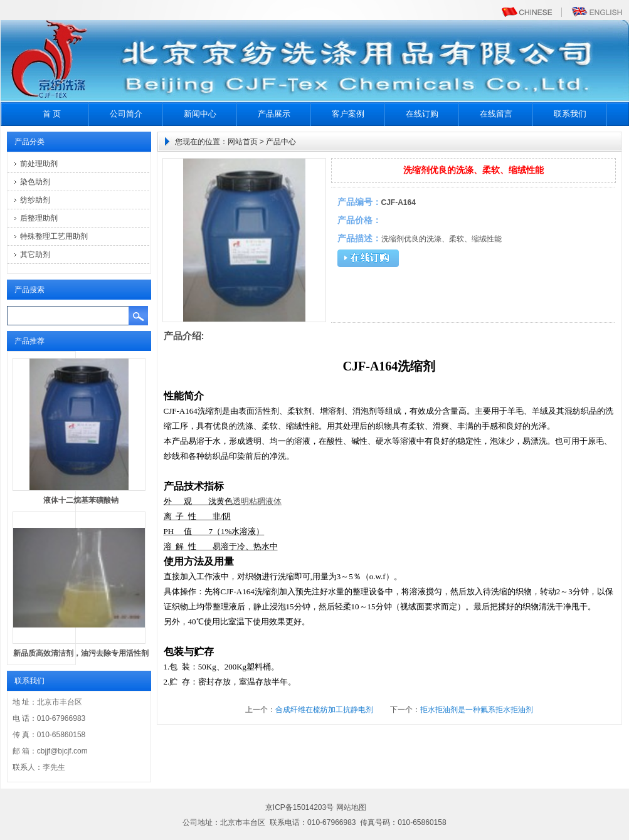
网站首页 (243, 142)
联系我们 (570, 114)
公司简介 (126, 114)
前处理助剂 (39, 164)
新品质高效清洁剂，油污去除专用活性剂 (81, 653)
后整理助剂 (39, 218)
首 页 (52, 114)
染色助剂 (35, 182)
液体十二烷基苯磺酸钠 (81, 500)
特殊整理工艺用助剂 (54, 236)
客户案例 (348, 114)
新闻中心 (200, 114)
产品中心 (281, 142)
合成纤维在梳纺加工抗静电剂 (324, 710)
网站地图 (351, 807)
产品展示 (274, 114)
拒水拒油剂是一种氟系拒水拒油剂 (477, 710)
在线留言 (496, 114)
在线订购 (422, 114)
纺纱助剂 (35, 200)
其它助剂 (35, 255)
